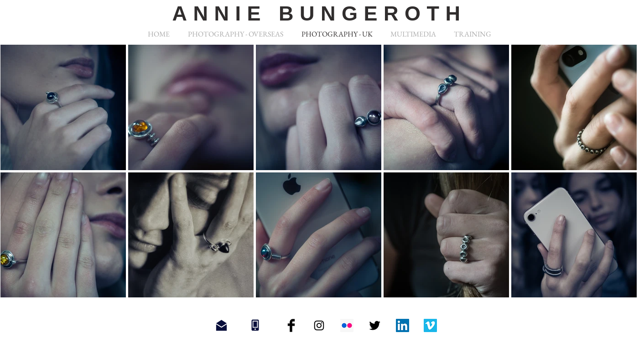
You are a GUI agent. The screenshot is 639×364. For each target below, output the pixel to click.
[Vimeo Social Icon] (430, 325)
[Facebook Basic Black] (291, 325)
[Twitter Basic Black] (375, 325)
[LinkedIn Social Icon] (403, 325)
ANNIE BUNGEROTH (319, 13)
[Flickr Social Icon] (347, 325)
